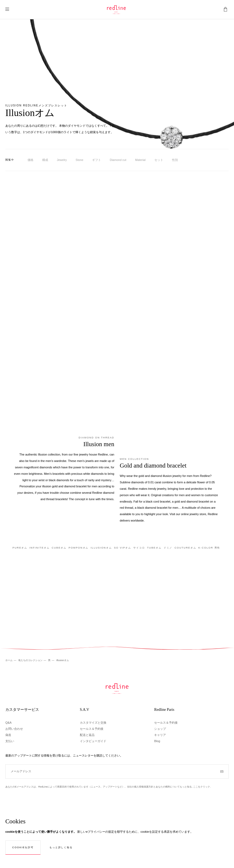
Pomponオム (79, 548)
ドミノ (168, 548)
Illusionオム (101, 548)
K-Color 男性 (209, 548)
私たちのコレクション (31, 660)
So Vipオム (123, 548)
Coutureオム (185, 548)
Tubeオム (154, 548)
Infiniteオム (40, 548)
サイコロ (139, 548)
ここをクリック (202, 787)
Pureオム (20, 548)
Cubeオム (59, 548)
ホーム (9, 660)
